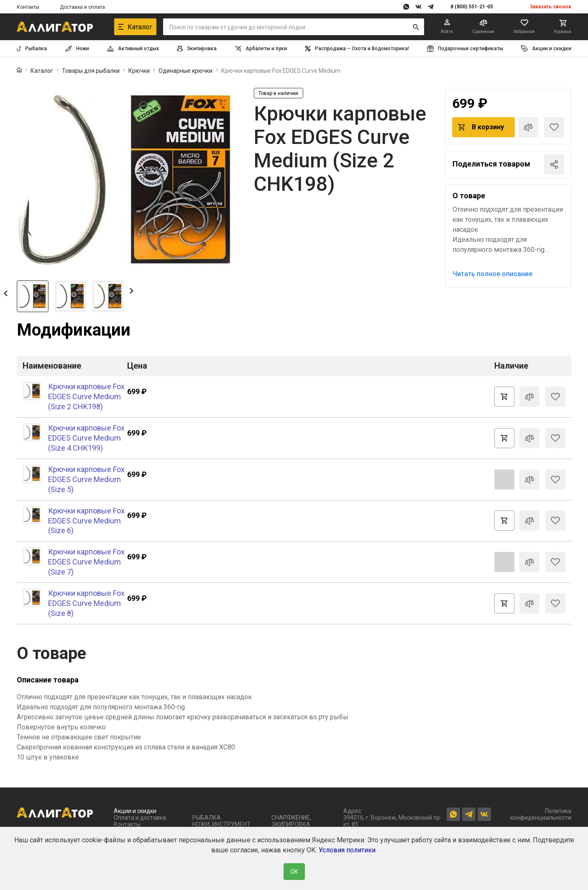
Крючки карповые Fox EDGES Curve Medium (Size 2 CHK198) (86, 396)
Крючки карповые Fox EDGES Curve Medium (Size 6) (86, 521)
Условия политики (347, 850)
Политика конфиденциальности (541, 814)
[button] (6, 293)
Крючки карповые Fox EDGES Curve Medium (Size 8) (86, 603)
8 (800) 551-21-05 (472, 7)
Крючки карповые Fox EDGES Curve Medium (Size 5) (86, 479)
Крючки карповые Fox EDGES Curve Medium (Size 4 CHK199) (86, 438)
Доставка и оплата (82, 7)
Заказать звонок (551, 7)
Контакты (28, 7)
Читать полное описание (492, 274)
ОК (294, 872)
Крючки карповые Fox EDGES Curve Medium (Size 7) (86, 562)
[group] (127, 181)
